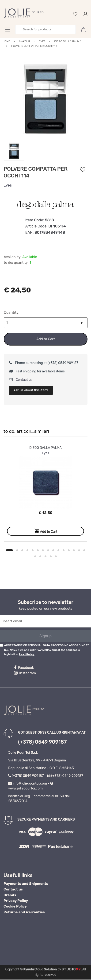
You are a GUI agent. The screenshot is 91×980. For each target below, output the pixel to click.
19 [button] (51, 556)
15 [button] (84, 550)
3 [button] (22, 550)
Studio (71, 969)
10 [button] (58, 550)
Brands (10, 895)
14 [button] (79, 550)
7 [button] (43, 550)
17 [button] (40, 556)
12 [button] (69, 550)
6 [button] (38, 550)
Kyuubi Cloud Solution (40, 969)
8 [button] (48, 550)
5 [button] (33, 550)
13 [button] (74, 550)
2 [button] (17, 550)
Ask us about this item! (31, 390)
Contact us (21, 380)
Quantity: (12, 312)
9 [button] (53, 550)
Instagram (25, 673)
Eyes (8, 185)
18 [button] (45, 556)
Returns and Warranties (24, 912)
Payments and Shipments (26, 884)
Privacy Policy (16, 901)
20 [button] (56, 556)
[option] (45, 99)
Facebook (24, 668)
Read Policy (27, 654)
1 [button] (9, 550)
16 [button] (35, 556)
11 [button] (64, 550)
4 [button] (27, 550)
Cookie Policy (15, 906)
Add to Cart (46, 339)
